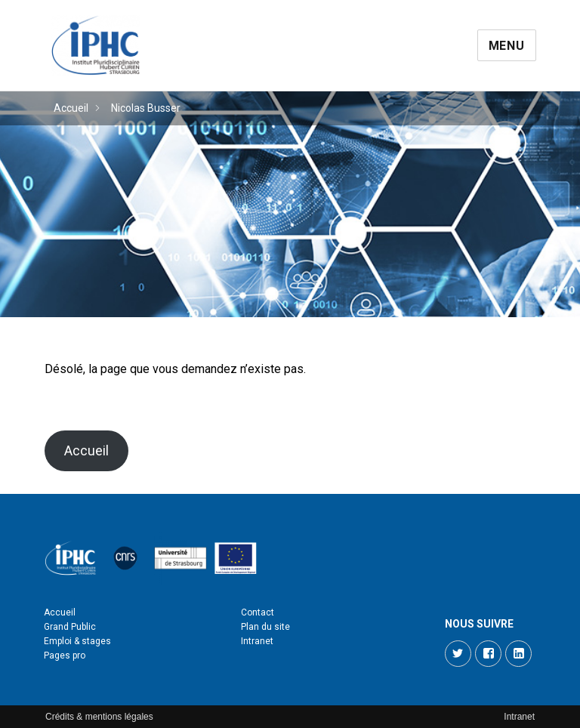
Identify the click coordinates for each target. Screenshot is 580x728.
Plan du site (265, 627)
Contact (258, 612)
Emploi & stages (77, 641)
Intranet (257, 641)
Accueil (71, 108)
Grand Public (70, 627)
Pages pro (65, 656)
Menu (507, 46)
